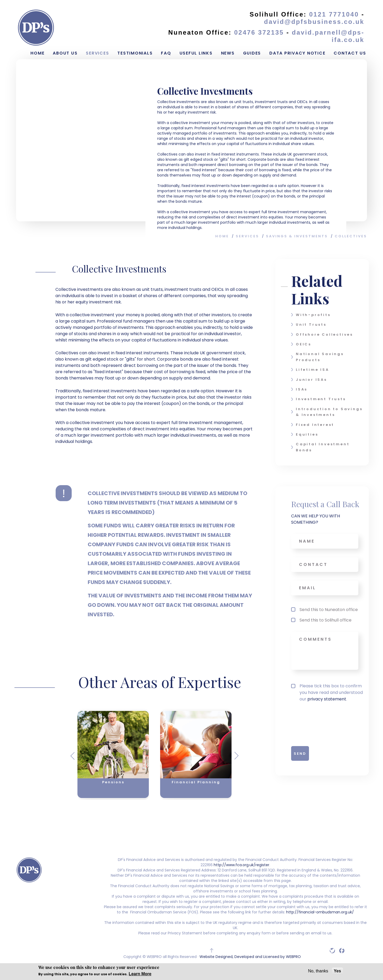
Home (37, 53)
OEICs (304, 344)
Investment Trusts (321, 399)
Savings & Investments (297, 236)
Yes (338, 971)
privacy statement (327, 699)
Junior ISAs (311, 380)
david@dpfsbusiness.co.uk (314, 22)
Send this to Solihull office (326, 620)
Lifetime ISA (313, 370)
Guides (252, 53)
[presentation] (322, 723)
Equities (307, 434)
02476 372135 (260, 32)
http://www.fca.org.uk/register (242, 865)
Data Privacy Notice (297, 53)
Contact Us (350, 53)
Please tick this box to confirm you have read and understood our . (327, 692)
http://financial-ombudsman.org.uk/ (319, 912)
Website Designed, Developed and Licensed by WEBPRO (250, 957)
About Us (65, 53)
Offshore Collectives (324, 334)
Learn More (140, 974)
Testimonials (135, 53)
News (228, 53)
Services (97, 53)
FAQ (166, 53)
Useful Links (196, 53)
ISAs (302, 389)
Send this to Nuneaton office (329, 610)
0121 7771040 (334, 14)
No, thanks (318, 971)
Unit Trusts (311, 325)
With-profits (313, 315)
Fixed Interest (315, 425)
